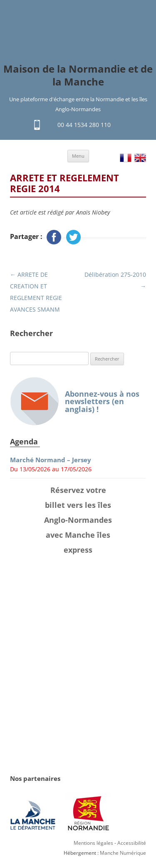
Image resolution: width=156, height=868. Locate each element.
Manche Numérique (123, 853)
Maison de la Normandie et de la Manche (78, 76)
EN (140, 158)
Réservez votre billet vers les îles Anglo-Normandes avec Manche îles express (78, 520)
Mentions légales (93, 843)
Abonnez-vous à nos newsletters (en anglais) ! (75, 401)
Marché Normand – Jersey (51, 460)
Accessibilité (132, 843)
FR (126, 158)
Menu (78, 156)
